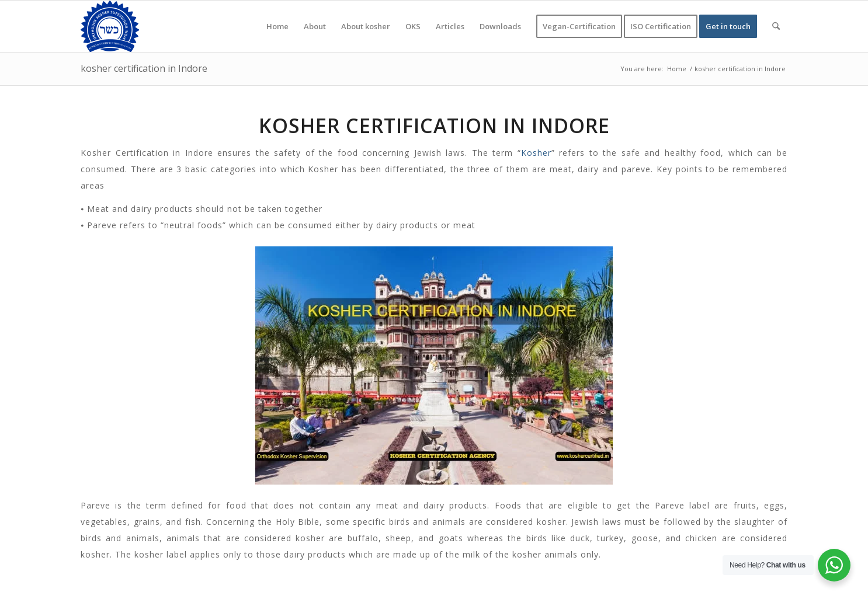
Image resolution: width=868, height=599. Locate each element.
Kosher (536, 153)
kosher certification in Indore (144, 68)
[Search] (776, 26)
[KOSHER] (110, 26)
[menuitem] (277, 26)
